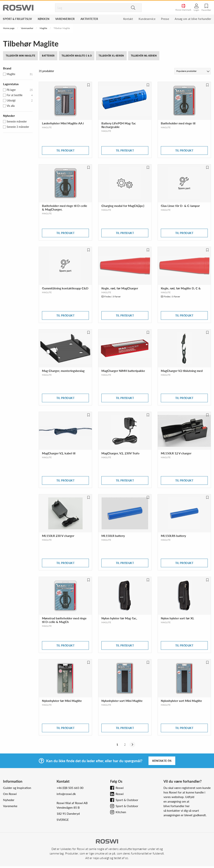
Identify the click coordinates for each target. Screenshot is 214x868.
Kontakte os (162, 761)
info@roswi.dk (66, 794)
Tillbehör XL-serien (111, 56)
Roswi (120, 788)
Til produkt (66, 150)
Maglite (43, 28)
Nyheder (9, 800)
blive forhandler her (177, 806)
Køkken (44, 19)
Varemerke (10, 806)
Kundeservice (147, 19)
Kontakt (128, 19)
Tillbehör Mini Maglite (20, 56)
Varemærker (65, 19)
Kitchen (121, 812)
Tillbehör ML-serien (144, 56)
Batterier (48, 56)
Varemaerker (27, 28)
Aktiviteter (89, 19)
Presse (165, 19)
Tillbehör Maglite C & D (77, 56)
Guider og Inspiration (17, 788)
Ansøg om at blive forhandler (193, 19)
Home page (9, 28)
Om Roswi (10, 794)
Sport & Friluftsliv (17, 19)
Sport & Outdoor (127, 800)
